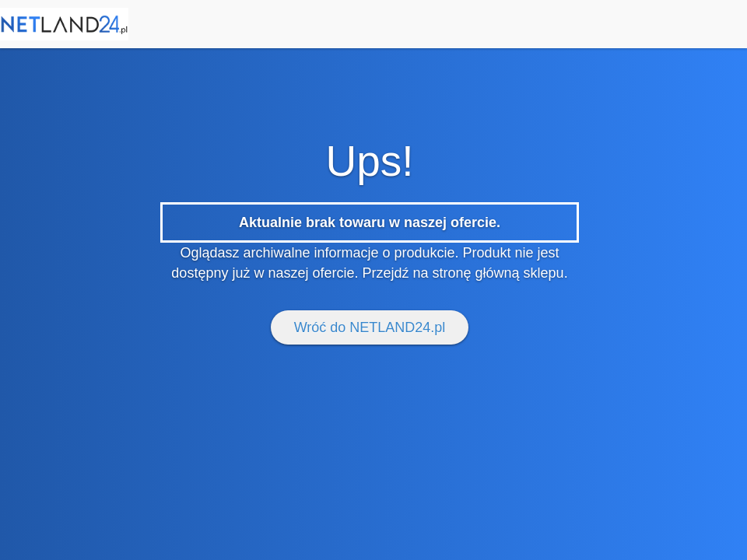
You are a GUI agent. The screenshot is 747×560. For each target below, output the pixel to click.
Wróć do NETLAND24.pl (370, 327)
